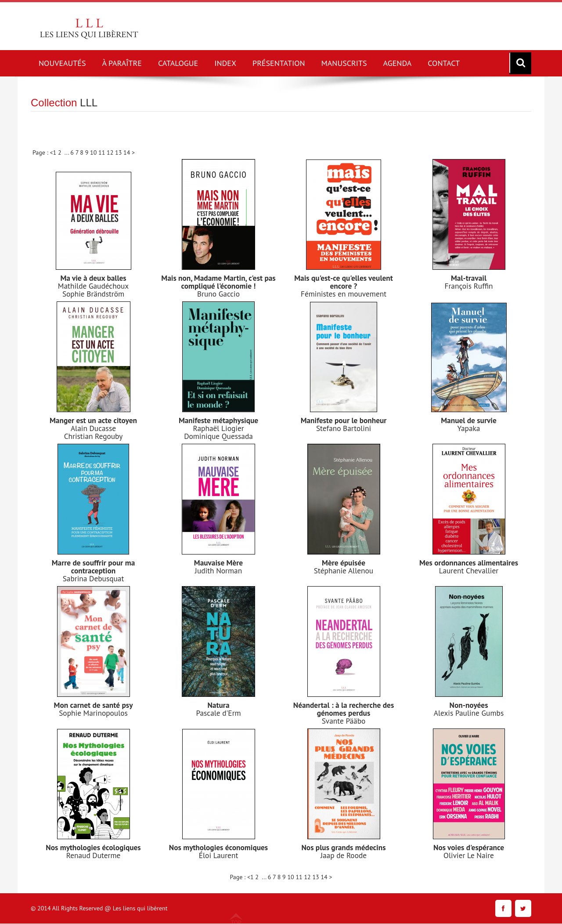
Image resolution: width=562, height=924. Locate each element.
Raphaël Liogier (218, 428)
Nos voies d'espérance (469, 847)
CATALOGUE (178, 63)
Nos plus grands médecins (344, 847)
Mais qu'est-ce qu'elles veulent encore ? (344, 282)
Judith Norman (218, 571)
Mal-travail (468, 278)
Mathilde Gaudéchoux (94, 286)
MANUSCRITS (344, 63)
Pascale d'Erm (218, 713)
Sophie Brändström (93, 294)
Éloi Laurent (218, 855)
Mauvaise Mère (219, 563)
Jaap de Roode (344, 855)
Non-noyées (469, 705)
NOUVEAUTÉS (62, 63)
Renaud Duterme (93, 855)
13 (119, 152)
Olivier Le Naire (469, 855)
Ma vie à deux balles (93, 278)
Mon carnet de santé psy (93, 705)
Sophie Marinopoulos (93, 713)
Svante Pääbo (344, 721)
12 (111, 152)
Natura (219, 705)
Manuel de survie (469, 420)
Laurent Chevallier (469, 571)
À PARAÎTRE (122, 63)
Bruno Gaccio (218, 294)
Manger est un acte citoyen (93, 420)
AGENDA (398, 63)
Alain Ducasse (93, 428)
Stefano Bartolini (344, 428)
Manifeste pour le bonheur (344, 420)
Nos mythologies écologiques (93, 847)
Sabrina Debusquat (93, 578)
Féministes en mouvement (344, 294)
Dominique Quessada (218, 436)
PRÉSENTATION (279, 63)
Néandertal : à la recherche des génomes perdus (343, 709)
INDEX (225, 63)
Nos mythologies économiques (218, 847)
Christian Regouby (93, 436)
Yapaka (469, 428)
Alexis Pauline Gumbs (469, 713)
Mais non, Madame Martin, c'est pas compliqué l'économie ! (218, 282)
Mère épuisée (344, 563)
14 (128, 152)
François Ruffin (468, 286)
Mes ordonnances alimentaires (469, 563)
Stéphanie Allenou (344, 571)
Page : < (43, 152)
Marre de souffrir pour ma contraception (93, 567)
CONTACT (444, 63)
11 (103, 152)
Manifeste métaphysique (218, 420)
